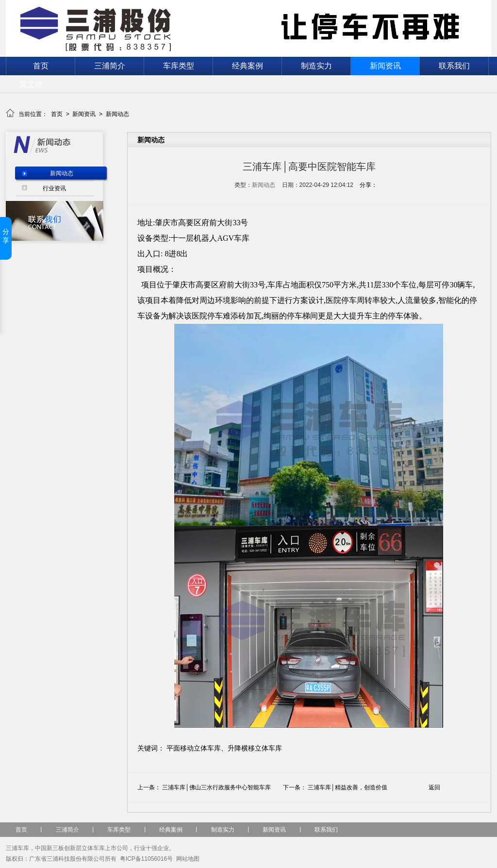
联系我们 (454, 66)
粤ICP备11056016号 (146, 859)
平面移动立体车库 (194, 748)
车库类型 (179, 66)
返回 (434, 787)
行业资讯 (54, 188)
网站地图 (188, 859)
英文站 (31, 84)
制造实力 (316, 66)
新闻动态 (117, 114)
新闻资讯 (385, 66)
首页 (41, 66)
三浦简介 (110, 66)
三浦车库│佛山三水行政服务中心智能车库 (216, 787)
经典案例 (248, 66)
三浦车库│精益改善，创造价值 (348, 787)
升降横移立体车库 (255, 748)
